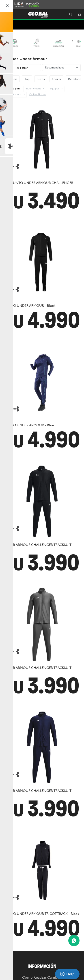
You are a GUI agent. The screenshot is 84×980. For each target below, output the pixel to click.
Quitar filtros (38, 95)
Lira (17, 2)
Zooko (5, 2)
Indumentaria (33, 89)
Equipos (55, 89)
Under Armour (13, 95)
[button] (71, 15)
